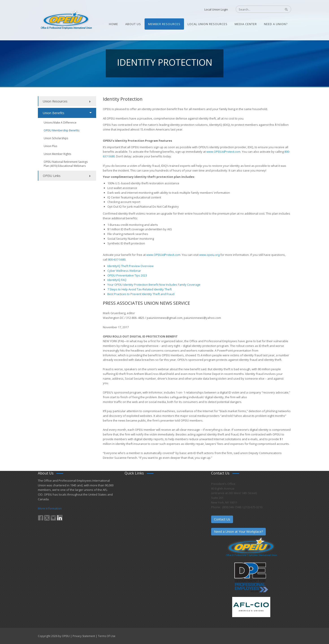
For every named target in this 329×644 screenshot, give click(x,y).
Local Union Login (216, 9)
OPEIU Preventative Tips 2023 (127, 275)
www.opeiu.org (209, 255)
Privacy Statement (84, 636)
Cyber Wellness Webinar (124, 271)
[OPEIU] (66, 20)
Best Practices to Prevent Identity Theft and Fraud (141, 294)
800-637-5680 (117, 259)
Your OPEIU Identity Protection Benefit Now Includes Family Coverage (154, 285)
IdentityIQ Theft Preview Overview (131, 266)
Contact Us (222, 519)
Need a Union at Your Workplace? (238, 532)
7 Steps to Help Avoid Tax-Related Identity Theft (140, 289)
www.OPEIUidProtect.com (223, 152)
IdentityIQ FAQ (117, 280)
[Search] (256, 9)
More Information (50, 508)
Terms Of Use (107, 636)
